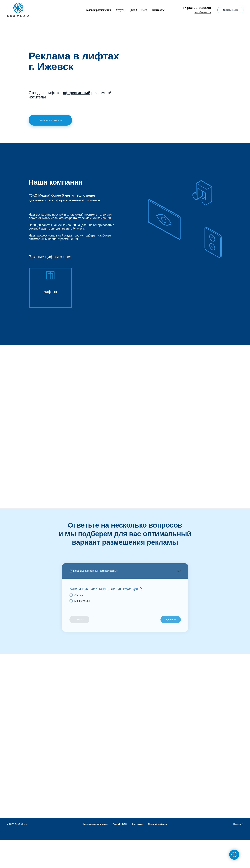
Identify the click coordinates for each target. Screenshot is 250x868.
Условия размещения (98, 10)
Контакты (158, 10)
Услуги (120, 10)
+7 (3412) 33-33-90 (197, 8)
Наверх (238, 824)
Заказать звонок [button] (230, 10)
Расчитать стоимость (50, 120)
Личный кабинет (157, 824)
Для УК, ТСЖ (139, 10)
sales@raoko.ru (203, 12)
